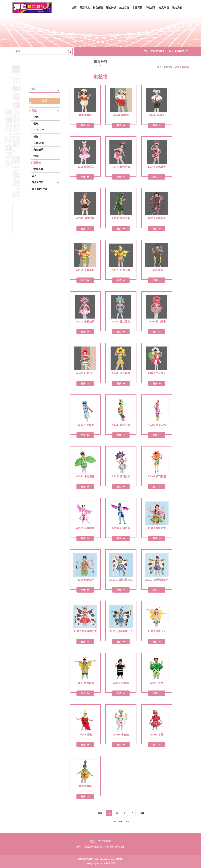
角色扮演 (38, 150)
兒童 (34, 111)
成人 (34, 176)
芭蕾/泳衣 (39, 143)
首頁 (160, 67)
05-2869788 (157, 51)
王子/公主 (39, 130)
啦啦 (36, 124)
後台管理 (111, 863)
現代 (36, 117)
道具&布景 (38, 182)
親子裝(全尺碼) (40, 189)
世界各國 (38, 169)
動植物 (37, 163)
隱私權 (119, 859)
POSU (100, 863)
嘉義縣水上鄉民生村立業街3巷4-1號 (104, 847)
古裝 (36, 156)
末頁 (142, 813)
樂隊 (36, 137)
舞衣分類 (168, 67)
